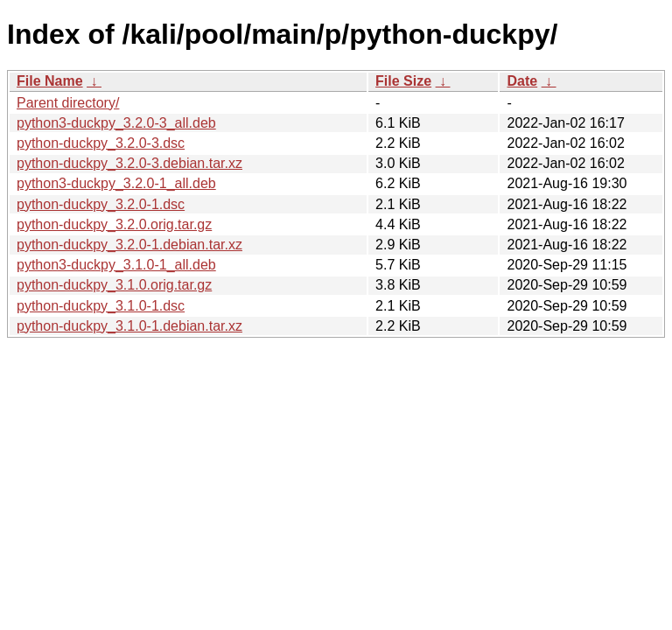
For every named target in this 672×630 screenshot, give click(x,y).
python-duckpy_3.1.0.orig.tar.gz (114, 285)
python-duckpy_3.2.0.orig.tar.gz (114, 224)
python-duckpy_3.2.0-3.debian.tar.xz (129, 163)
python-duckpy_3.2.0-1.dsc (101, 204)
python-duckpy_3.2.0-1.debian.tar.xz (129, 245)
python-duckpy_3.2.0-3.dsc (101, 143)
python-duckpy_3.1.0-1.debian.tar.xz (129, 326)
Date (522, 81)
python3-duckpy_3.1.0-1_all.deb (116, 265)
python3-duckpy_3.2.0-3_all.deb (116, 123)
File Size (403, 81)
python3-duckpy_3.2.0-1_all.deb (116, 183)
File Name (50, 81)
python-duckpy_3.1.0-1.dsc (101, 306)
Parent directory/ (68, 103)
